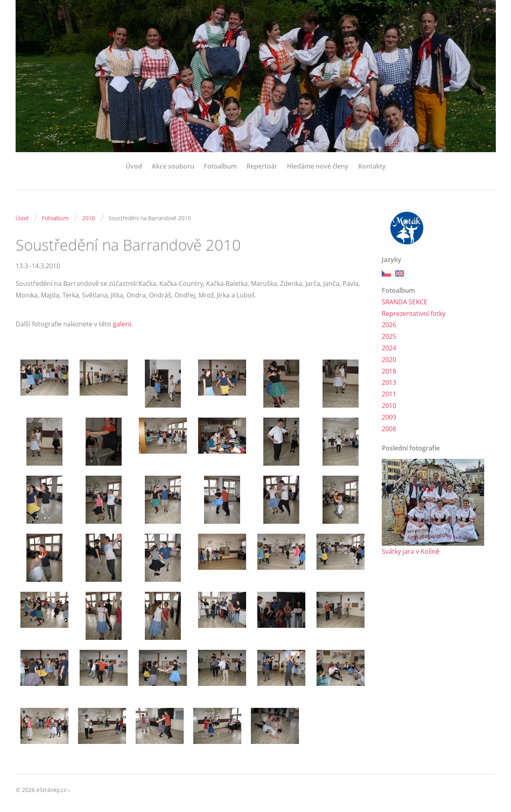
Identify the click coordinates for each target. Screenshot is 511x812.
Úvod (134, 166)
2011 (389, 394)
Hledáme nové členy (318, 166)
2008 (389, 429)
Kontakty (372, 166)
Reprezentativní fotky (414, 314)
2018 (389, 371)
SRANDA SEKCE (405, 302)
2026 (389, 325)
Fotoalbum (220, 166)
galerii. (123, 324)
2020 (389, 360)
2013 (389, 382)
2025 (389, 336)
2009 (389, 417)
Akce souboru (173, 166)
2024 (389, 348)
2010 (88, 218)
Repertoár (262, 166)
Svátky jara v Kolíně (411, 551)
